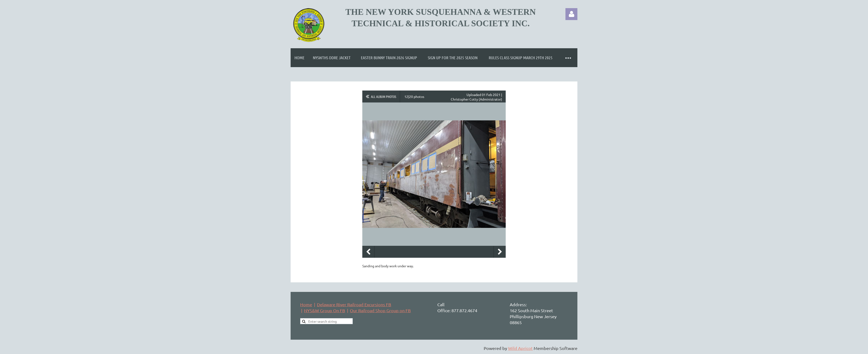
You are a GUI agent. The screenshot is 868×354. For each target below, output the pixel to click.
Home (306, 304)
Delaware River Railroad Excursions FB (354, 304)
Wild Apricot (520, 348)
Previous (368, 252)
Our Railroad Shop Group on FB (380, 310)
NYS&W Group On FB (325, 310)
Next (500, 252)
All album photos (384, 97)
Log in (571, 14)
